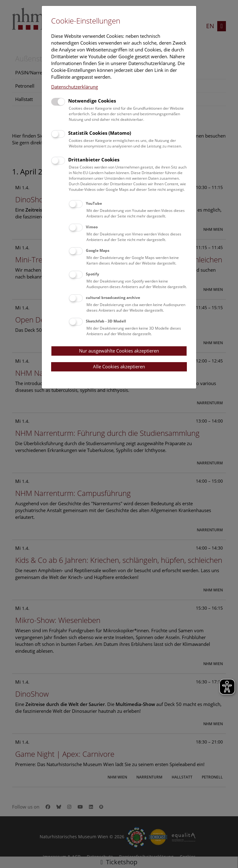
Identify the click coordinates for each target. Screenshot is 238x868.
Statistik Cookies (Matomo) (100, 133)
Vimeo (92, 227)
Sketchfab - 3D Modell (106, 321)
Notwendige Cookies (92, 101)
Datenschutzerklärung (75, 87)
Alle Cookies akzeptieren (119, 366)
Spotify (93, 274)
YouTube (94, 203)
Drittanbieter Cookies (94, 160)
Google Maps (98, 250)
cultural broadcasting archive (113, 298)
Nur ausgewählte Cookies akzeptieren (119, 351)
